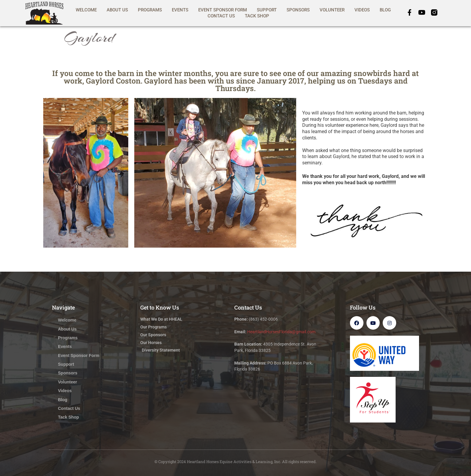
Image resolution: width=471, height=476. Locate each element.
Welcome (86, 10)
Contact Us (221, 16)
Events (180, 10)
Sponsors (298, 10)
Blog (385, 10)
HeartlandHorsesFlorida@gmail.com (281, 332)
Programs (150, 10)
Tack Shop (257, 16)
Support (267, 10)
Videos (362, 10)
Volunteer (332, 10)
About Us (117, 10)
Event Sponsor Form (223, 10)
